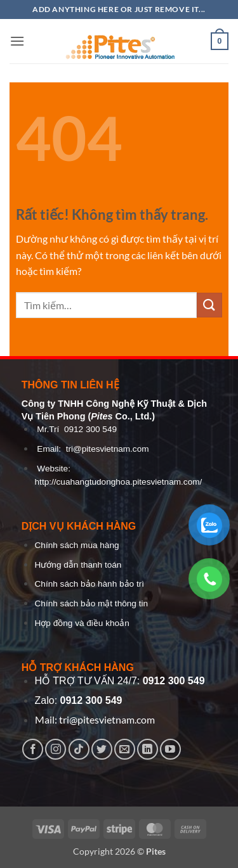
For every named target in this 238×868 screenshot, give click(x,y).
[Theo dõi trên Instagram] (56, 749)
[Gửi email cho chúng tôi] (125, 749)
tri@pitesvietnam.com (108, 449)
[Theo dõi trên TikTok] (79, 749)
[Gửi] (209, 305)
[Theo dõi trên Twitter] (102, 749)
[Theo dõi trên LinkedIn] (148, 749)
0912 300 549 (90, 429)
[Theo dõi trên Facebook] (33, 749)
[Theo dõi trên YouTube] (170, 749)
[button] (17, 41)
